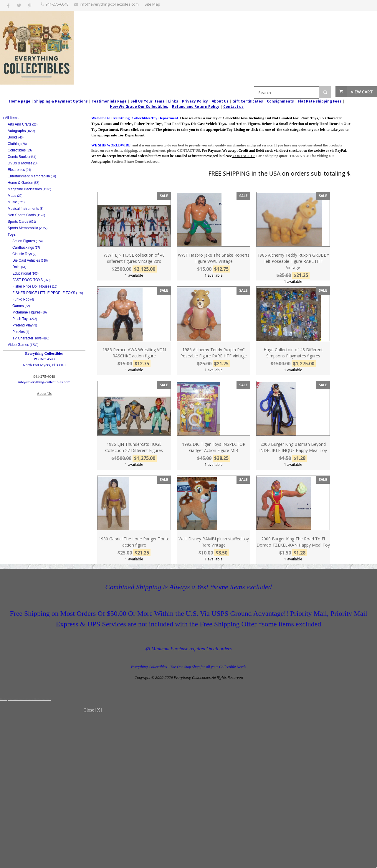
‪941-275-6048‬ (57, 4)
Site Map (152, 4)
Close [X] (93, 710)
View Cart (362, 92)
